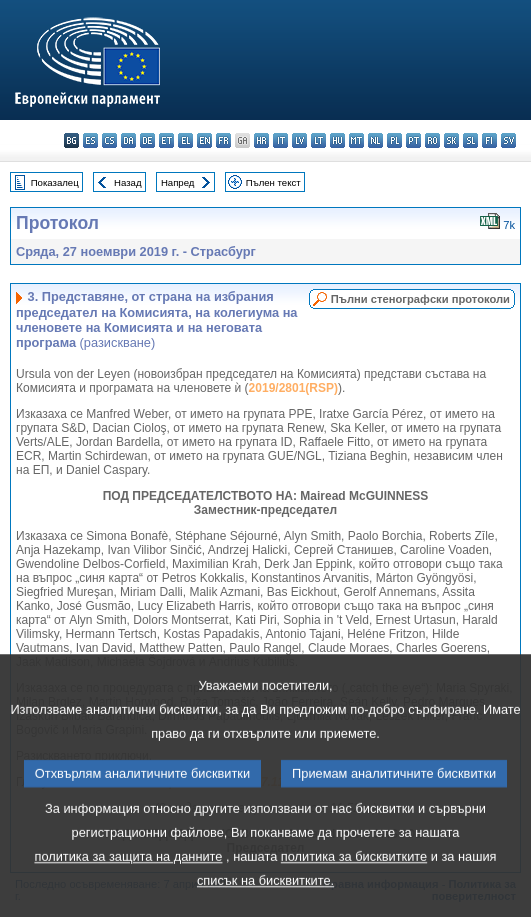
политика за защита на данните (128, 897)
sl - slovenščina (470, 140)
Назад (128, 182)
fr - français (223, 140)
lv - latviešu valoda (299, 140)
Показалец (55, 182)
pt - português (413, 140)
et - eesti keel (166, 140)
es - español (90, 140)
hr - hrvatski (261, 140)
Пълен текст (273, 182)
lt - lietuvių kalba (318, 140)
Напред (178, 182)
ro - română (432, 140)
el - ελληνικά (185, 140)
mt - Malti (356, 140)
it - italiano (280, 140)
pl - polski (394, 140)
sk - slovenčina (451, 140)
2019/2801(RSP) (293, 388)
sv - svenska (508, 140)
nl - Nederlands (375, 140)
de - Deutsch (147, 140)
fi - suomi (489, 140)
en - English (204, 140)
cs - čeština (109, 140)
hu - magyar (337, 140)
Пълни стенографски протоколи (420, 299)
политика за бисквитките (354, 897)
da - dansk (128, 140)
